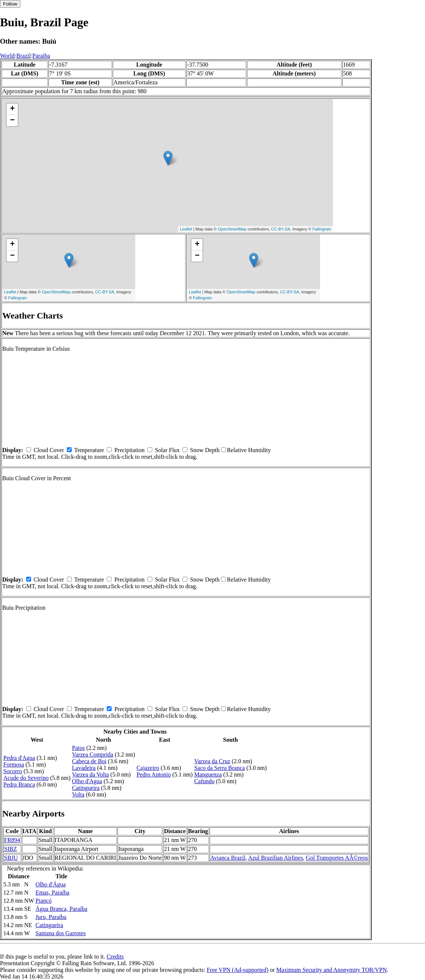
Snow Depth (205, 450)
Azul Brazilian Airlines (275, 858)
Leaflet (186, 229)
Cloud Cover (49, 450)
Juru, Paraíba (51, 917)
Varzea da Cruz (212, 761)
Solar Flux (167, 450)
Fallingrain (322, 229)
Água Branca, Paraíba (61, 909)
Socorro (13, 771)
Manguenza (208, 774)
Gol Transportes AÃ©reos (337, 858)
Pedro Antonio (154, 774)
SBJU (11, 858)
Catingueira (86, 788)
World (7, 56)
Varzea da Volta (91, 774)
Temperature (89, 450)
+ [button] (12, 109)
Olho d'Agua (87, 781)
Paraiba (41, 56)
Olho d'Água (51, 884)
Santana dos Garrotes (61, 933)
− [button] (12, 121)
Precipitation (129, 450)
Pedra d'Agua (19, 758)
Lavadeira (84, 768)
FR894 (12, 840)
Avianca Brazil (228, 858)
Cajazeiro (148, 768)
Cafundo (204, 781)
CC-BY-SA (281, 229)
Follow (10, 4)
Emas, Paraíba (52, 893)
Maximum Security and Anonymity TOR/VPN (332, 970)
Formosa (14, 765)
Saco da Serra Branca (219, 768)
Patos (79, 748)
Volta (78, 794)
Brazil (23, 56)
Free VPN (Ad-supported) (237, 970)
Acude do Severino (26, 778)
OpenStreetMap (232, 229)
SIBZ (11, 849)
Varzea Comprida (93, 755)
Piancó (44, 901)
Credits (115, 957)
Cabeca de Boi (89, 761)
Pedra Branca (19, 784)
